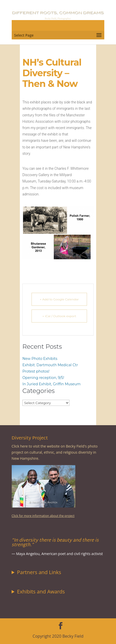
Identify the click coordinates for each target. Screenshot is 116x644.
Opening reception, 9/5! (43, 378)
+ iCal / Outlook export (59, 316)
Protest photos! (36, 371)
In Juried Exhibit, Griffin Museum (52, 384)
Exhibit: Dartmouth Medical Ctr (50, 365)
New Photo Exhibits (40, 359)
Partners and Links (39, 572)
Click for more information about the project (43, 516)
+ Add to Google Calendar (59, 299)
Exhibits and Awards (41, 592)
